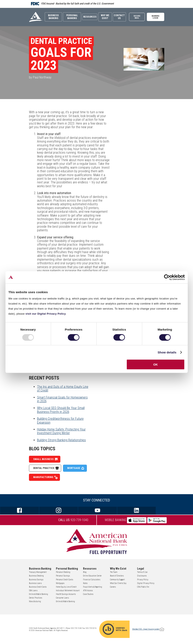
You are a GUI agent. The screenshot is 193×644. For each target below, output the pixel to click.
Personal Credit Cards (65, 580)
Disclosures (142, 576)
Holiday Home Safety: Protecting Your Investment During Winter (61, 431)
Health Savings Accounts (66, 594)
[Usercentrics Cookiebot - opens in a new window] (167, 277)
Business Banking (53, 16)
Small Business (46, 459)
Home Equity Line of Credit (66, 587)
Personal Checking (63, 572)
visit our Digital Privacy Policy (46, 314)
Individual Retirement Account (68, 591)
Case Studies (88, 594)
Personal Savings (63, 576)
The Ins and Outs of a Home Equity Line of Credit (63, 389)
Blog (85, 572)
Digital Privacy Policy (146, 583)
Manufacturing (45, 477)
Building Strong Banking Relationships (61, 440)
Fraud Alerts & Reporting (93, 587)
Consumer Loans (62, 598)
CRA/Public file (143, 587)
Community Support (117, 580)
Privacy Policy (143, 580)
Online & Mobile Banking (38, 594)
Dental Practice (46, 468)
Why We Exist (105, 16)
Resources (89, 16)
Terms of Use (142, 572)
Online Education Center (92, 576)
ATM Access (88, 591)
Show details (167, 352)
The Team (114, 572)
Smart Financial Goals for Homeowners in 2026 (62, 399)
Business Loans (35, 583)
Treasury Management (38, 572)
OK (156, 364)
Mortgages (60, 583)
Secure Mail (138, 16)
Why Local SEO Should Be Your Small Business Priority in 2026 (61, 410)
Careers (113, 587)
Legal (141, 569)
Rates (85, 583)
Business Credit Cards (38, 587)
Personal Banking (70, 16)
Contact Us (120, 16)
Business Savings (36, 580)
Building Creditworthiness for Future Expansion (60, 420)
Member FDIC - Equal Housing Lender (148, 629)
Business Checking (36, 576)
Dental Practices (36, 598)
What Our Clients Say (118, 583)
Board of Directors (117, 576)
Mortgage (76, 468)
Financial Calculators (92, 580)
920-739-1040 (73, 520)
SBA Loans (33, 591)
